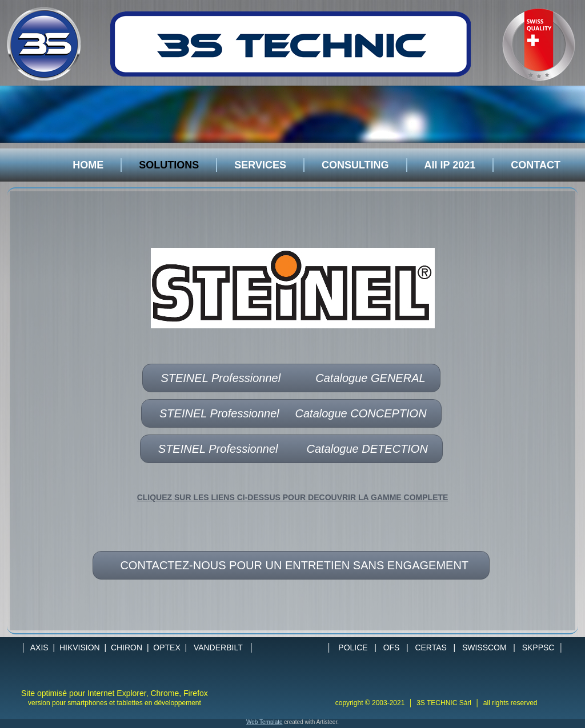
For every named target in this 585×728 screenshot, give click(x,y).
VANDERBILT (218, 647)
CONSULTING (355, 165)
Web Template (265, 722)
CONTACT (536, 165)
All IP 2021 (450, 165)
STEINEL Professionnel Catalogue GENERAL (291, 378)
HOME (88, 165)
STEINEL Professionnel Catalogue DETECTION (292, 449)
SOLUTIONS (169, 165)
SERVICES (260, 165)
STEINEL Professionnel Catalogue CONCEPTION (291, 413)
